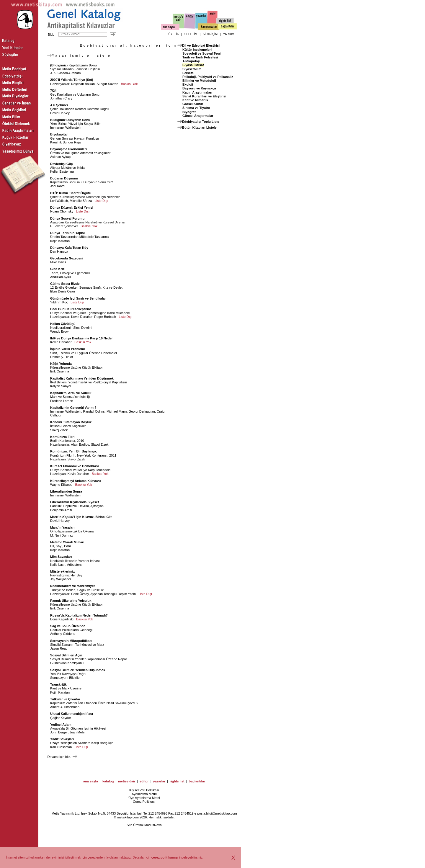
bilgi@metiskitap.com (221, 813)
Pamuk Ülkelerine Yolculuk (71, 601)
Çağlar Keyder (61, 718)
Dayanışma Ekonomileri (68, 149)
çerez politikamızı (165, 857)
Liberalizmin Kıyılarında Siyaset (75, 502)
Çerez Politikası (144, 802)
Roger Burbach (105, 317)
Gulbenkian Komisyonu (67, 663)
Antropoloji (191, 61)
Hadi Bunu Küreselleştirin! (71, 309)
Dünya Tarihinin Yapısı (67, 233)
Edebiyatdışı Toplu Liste (201, 122)
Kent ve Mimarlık (195, 100)
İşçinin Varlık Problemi (67, 349)
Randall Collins (94, 411)
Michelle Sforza (81, 201)
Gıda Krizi (58, 269)
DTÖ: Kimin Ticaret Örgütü (71, 193)
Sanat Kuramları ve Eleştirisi (204, 96)
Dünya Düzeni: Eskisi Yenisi (72, 207)
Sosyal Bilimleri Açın (66, 655)
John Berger (59, 732)
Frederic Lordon (62, 401)
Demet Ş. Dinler (62, 357)
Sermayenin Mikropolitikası (71, 641)
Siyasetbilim (192, 69)
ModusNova (153, 825)
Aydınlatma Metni (144, 794)
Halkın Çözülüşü (63, 324)
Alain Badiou (80, 444)
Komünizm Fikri (62, 437)
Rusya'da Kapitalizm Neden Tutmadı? (79, 615)
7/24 (53, 91)
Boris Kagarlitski (62, 619)
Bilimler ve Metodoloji (199, 81)
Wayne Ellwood (61, 485)
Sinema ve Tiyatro (196, 108)
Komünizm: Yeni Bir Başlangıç (74, 451)
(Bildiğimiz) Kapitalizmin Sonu (73, 65)
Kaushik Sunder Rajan (66, 142)
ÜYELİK (174, 34)
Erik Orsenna (60, 371)
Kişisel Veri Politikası (144, 790)
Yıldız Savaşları (62, 739)
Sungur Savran (107, 84)
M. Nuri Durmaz (62, 535)
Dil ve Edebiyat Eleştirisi (201, 45)
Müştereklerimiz (62, 571)
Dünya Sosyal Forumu (67, 218)
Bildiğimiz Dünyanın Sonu (70, 120)
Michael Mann (117, 411)
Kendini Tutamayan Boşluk (71, 422)
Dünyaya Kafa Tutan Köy (69, 248)
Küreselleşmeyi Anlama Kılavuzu (75, 481)
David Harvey (60, 113)
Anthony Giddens (63, 634)
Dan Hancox (59, 251)
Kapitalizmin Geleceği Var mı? (73, 408)
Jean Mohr (77, 732)
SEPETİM (191, 34)
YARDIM (229, 34)
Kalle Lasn (58, 565)
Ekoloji (188, 84)
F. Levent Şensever (64, 226)
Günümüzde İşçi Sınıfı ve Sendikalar (78, 298)
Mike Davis (58, 262)
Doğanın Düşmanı (64, 178)
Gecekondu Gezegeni (67, 258)
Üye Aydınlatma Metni (144, 798)
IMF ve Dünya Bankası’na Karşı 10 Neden (82, 338)
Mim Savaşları (61, 557)
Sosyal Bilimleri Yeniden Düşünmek (78, 670)
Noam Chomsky (62, 211)
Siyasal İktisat (193, 65)
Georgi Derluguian (142, 411)
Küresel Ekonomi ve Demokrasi (74, 466)
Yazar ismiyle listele (79, 55)
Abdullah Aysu (61, 277)
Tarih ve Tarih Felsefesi (200, 57)
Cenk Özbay (80, 594)
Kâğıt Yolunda (61, 364)
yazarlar (159, 781)
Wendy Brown (60, 331)
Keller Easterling (62, 171)
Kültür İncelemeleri (197, 50)
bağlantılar (197, 781)
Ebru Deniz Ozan (63, 291)
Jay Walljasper (61, 579)
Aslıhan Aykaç (60, 157)
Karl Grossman (61, 747)
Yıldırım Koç (59, 302)
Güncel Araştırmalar (198, 116)
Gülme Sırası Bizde (65, 284)
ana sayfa (91, 781)
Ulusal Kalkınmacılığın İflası (72, 714)
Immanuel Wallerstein (66, 127)
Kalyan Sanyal (61, 386)
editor (144, 781)
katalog (108, 781)
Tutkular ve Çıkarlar (65, 699)
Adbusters (74, 565)
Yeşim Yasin (127, 594)
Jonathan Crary (61, 98)
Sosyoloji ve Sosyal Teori (202, 53)
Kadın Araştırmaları (197, 92)
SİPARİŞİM (210, 34)
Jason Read (59, 648)
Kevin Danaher (82, 317)
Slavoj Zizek (59, 430)
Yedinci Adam (61, 725)
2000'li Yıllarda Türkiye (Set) (72, 80)
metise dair (127, 781)
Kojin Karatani (60, 241)
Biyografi (189, 112)
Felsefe (188, 73)
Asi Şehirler (59, 105)
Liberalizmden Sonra (66, 491)
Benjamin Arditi (61, 510)
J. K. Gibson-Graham (65, 73)
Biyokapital (59, 134)
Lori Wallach (59, 201)
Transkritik (58, 684)
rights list (177, 781)
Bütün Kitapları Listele (199, 127)
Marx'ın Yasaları (62, 527)
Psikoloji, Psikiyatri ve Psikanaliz (208, 77)
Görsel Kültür (193, 104)
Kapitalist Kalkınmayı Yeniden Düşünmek (82, 378)
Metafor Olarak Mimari (67, 542)
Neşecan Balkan (83, 84)
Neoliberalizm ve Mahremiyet (72, 586)
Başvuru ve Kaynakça (199, 88)
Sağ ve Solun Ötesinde (68, 626)
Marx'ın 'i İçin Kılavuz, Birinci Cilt (81, 517)
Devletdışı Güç (61, 164)
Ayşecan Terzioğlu (103, 594)
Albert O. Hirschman (65, 707)
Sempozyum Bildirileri (66, 678)
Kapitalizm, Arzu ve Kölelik (71, 393)
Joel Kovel (58, 186)
